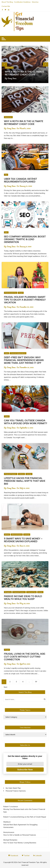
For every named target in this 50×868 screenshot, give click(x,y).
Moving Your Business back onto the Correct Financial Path (24, 811)
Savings (29, 474)
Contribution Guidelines (22, 2)
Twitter (26, 856)
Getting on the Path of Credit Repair (32, 817)
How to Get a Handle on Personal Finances (20, 835)
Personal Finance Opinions (16, 791)
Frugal (21, 293)
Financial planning (11, 293)
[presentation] (4, 64)
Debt (7, 353)
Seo (6, 232)
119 (36, 682)
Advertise (35, 2)
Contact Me (6, 6)
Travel (7, 416)
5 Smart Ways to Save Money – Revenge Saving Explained (23, 540)
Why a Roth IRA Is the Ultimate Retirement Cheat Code (24, 73)
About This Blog (7, 2)
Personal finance (17, 535)
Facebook (13, 856)
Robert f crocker (10, 807)
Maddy (6, 822)
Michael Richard (9, 840)
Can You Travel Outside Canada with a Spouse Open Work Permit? (25, 422)
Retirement (9, 68)
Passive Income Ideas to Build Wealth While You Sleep (23, 598)
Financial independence (18, 353)
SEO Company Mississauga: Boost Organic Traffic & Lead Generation (25, 239)
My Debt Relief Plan (13, 788)
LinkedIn (37, 856)
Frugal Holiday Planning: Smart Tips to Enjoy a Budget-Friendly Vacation (25, 300)
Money (7, 535)
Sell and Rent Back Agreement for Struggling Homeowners (20, 826)
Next (6, 687)
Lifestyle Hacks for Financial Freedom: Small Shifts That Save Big (25, 481)
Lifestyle (21, 474)
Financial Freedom (11, 474)
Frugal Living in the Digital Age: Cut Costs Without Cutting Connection (25, 657)
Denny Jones (12, 78)
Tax (6, 175)
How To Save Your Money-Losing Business (20, 843)
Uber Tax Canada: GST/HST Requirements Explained (20, 180)
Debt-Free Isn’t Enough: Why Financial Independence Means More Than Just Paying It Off (24, 360)
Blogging (8, 592)
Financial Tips (31, 592)
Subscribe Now (25, 770)
